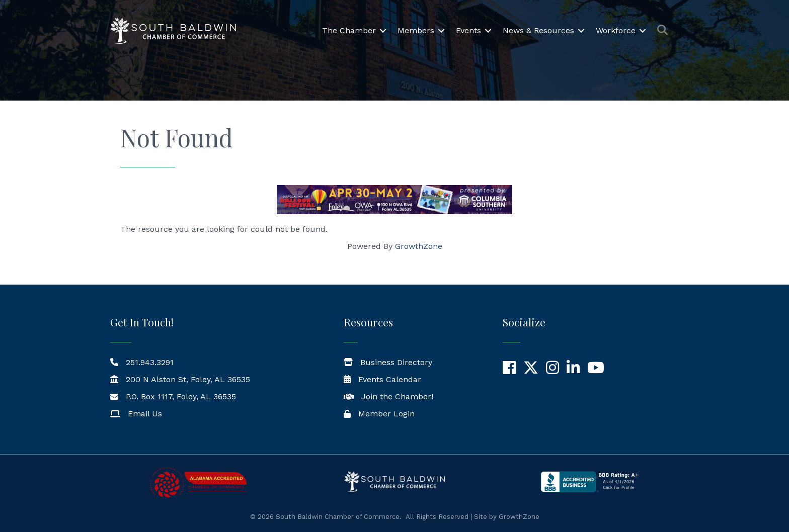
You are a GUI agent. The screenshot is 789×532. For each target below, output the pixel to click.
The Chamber (349, 30)
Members (416, 30)
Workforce (616, 30)
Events (468, 30)
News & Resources (538, 30)
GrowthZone (419, 246)
